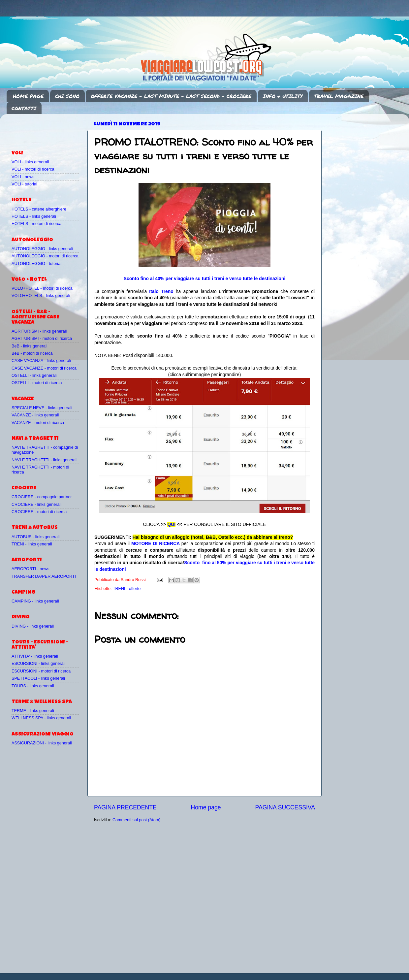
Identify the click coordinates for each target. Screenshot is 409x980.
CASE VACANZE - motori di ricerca (44, 368)
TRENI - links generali (32, 544)
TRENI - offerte (127, 589)
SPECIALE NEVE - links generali (42, 408)
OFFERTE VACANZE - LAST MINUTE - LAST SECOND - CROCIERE (171, 96)
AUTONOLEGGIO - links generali (42, 249)
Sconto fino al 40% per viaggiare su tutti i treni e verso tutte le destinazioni (205, 278)
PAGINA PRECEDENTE (125, 807)
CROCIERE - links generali (36, 505)
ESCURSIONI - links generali (38, 664)
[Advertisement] (50, 129)
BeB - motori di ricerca (32, 353)
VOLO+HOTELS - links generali (41, 296)
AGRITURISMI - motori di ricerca (42, 339)
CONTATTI (24, 108)
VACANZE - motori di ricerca (38, 423)
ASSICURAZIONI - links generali (42, 743)
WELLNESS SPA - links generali (41, 718)
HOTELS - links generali (34, 216)
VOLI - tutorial (24, 184)
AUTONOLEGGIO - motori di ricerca (45, 256)
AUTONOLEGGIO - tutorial (36, 264)
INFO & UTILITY (283, 96)
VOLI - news (23, 177)
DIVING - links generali (33, 626)
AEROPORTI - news (31, 569)
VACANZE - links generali (35, 415)
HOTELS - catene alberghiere (39, 209)
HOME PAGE (28, 96)
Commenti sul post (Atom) (137, 820)
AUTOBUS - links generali (35, 537)
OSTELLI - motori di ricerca (37, 383)
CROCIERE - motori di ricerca (39, 512)
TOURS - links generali (33, 686)
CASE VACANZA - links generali (41, 361)
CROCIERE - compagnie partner (42, 497)
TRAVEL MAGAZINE (339, 96)
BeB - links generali (30, 346)
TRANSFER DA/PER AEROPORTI (44, 576)
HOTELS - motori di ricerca (36, 224)
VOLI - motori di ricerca (33, 169)
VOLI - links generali (30, 162)
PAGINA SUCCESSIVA (285, 807)
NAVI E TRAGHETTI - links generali (45, 460)
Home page (206, 807)
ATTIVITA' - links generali (35, 656)
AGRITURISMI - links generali (39, 331)
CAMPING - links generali (35, 601)
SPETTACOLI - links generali (38, 678)
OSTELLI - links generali (34, 376)
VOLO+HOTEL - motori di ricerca (42, 288)
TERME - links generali (33, 711)
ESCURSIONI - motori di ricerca (41, 671)
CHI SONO (67, 96)
